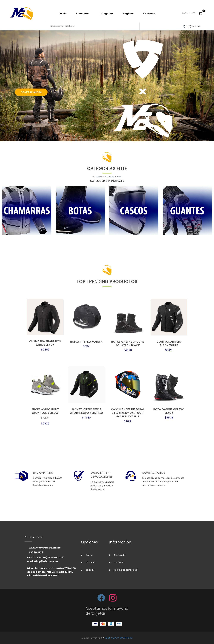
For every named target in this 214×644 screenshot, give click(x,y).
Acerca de (117, 555)
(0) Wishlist (192, 26)
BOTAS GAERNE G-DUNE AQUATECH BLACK (128, 532)
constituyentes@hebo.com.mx (45, 557)
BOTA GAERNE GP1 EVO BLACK (169, 600)
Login (185, 13)
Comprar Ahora (31, 92)
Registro (88, 570)
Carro (86, 555)
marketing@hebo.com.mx (43, 561)
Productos (83, 14)
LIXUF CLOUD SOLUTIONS (119, 638)
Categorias (106, 14)
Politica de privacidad (123, 570)
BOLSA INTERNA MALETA (86, 530)
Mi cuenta (89, 562)
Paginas (128, 14)
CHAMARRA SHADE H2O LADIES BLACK (45, 531)
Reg (193, 13)
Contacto (149, 14)
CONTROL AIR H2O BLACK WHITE (169, 532)
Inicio (63, 14)
